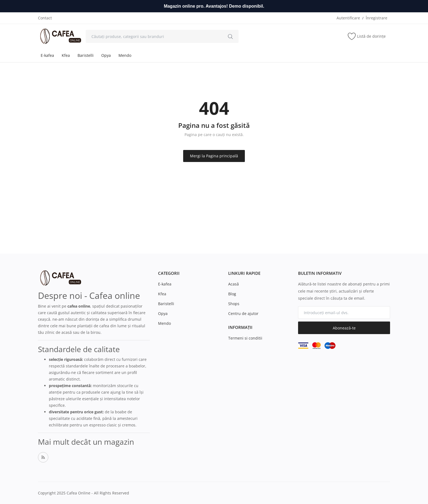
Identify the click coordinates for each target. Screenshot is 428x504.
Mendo (125, 55)
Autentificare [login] (348, 18)
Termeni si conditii (245, 338)
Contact (45, 18)
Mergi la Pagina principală (214, 156)
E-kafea (47, 55)
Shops (234, 304)
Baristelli (86, 55)
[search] (230, 36)
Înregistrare (377, 18)
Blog (232, 294)
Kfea (66, 55)
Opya (106, 55)
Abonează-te (344, 328)
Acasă (234, 284)
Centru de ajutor (243, 313)
